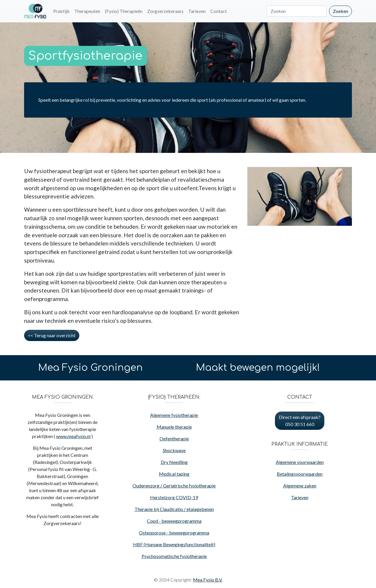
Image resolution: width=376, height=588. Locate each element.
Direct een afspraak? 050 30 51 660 (300, 421)
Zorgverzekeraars (165, 11)
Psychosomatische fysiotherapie (174, 556)
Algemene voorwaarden (300, 462)
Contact (219, 11)
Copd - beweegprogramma (174, 521)
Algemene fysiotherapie (174, 415)
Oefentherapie (174, 439)
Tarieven (197, 11)
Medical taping (174, 474)
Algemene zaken (300, 486)
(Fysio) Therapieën (124, 11)
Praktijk (61, 11)
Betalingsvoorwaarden (300, 474)
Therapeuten (87, 11)
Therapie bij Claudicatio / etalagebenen (174, 509)
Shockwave (174, 450)
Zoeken (340, 11)
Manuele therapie (174, 427)
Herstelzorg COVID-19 (174, 497)
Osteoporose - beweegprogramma (174, 533)
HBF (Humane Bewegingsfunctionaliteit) (174, 544)
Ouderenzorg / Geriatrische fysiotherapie (174, 486)
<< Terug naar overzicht (52, 335)
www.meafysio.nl (73, 436)
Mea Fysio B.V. (208, 580)
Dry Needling (174, 462)
